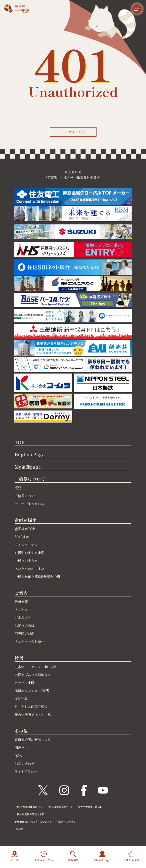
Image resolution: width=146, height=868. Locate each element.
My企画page (28, 467)
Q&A (18, 755)
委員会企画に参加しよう (33, 740)
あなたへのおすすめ (29, 569)
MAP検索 (22, 537)
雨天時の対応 (24, 633)
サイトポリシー (26, 771)
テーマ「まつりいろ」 (31, 504)
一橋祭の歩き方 (26, 561)
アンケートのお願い (29, 641)
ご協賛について (26, 496)
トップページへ (79, 132)
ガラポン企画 (24, 683)
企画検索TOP (25, 529)
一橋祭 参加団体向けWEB (29, 807)
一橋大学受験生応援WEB (89, 807)
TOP (20, 442)
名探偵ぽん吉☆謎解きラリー (36, 675)
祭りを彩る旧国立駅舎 (31, 707)
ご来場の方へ (24, 617)
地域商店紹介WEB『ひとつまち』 (33, 822)
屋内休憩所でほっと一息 (33, 714)
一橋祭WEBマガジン (67, 822)
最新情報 (21, 602)
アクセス (21, 609)
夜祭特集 (21, 699)
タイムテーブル (26, 545)
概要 (18, 488)
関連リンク (23, 747)
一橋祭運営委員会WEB (59, 807)
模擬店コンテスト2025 (32, 691)
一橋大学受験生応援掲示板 (29, 814)
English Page (30, 454)
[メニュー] (132, 14)
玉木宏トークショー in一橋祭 (36, 667)
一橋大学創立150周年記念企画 (37, 577)
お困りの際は (24, 625)
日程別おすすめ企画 (29, 553)
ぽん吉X (19, 829)
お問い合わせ (24, 763)
